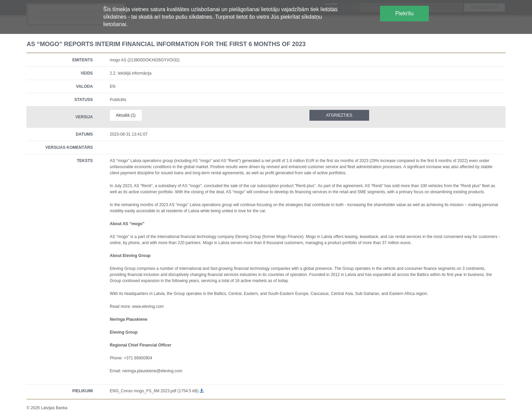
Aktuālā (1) (126, 115)
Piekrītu (404, 13)
